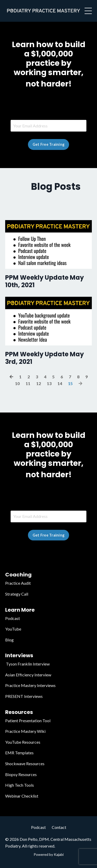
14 (60, 383)
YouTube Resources (23, 742)
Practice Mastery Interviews (30, 685)
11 (28, 383)
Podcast (13, 618)
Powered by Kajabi (49, 854)
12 (39, 383)
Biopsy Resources (21, 774)
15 (70, 383)
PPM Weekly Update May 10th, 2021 (44, 281)
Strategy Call (17, 594)
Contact (59, 827)
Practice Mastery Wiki (25, 731)
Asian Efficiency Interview (28, 675)
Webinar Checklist (22, 796)
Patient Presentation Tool (28, 721)
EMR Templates (19, 753)
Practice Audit (18, 583)
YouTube (13, 629)
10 (17, 383)
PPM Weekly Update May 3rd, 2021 (44, 358)
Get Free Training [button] (48, 144)
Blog (9, 640)
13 (49, 383)
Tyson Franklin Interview (27, 664)
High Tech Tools (20, 785)
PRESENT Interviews (24, 696)
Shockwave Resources (25, 764)
